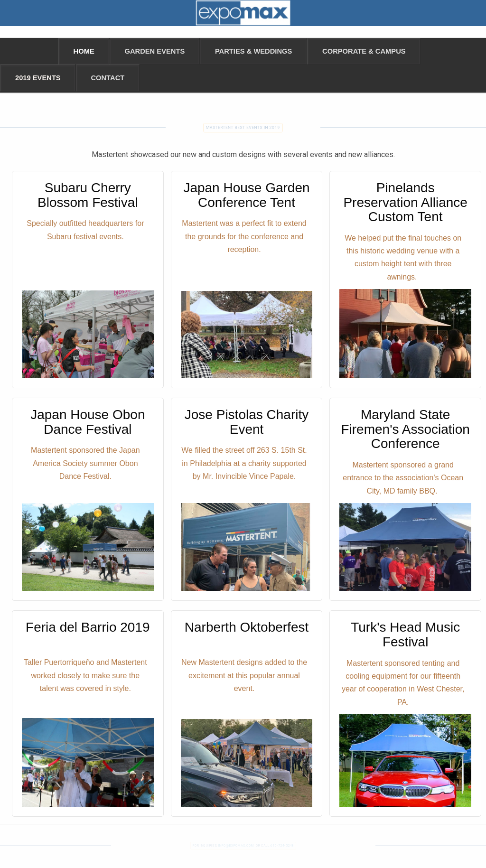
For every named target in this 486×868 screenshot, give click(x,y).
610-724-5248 (282, 845)
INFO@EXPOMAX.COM (236, 845)
